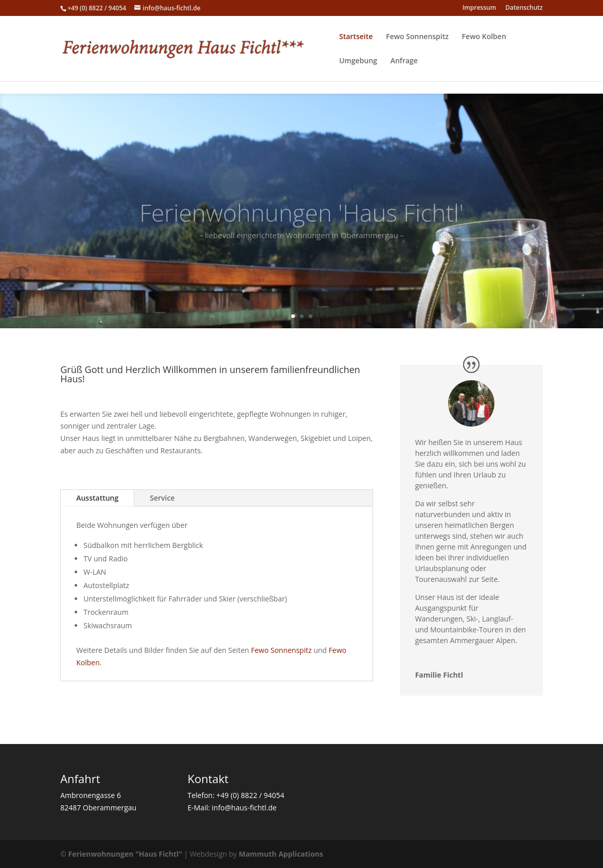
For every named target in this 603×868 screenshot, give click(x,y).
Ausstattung (97, 498)
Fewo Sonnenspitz (417, 37)
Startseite (356, 37)
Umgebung (358, 61)
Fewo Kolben (484, 37)
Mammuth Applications (281, 854)
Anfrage (404, 61)
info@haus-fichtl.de (244, 808)
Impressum (479, 8)
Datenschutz (524, 8)
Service (162, 498)
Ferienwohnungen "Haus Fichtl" (125, 854)
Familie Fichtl (439, 675)
